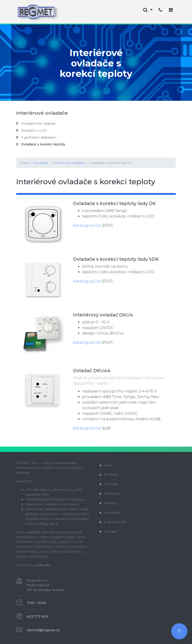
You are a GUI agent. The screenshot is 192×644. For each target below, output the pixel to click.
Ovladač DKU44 (92, 371)
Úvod (24, 163)
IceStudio (42, 565)
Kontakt (108, 531)
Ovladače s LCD (31, 130)
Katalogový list (87, 225)
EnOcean (109, 484)
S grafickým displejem (36, 137)
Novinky (108, 503)
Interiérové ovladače (69, 163)
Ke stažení (110, 512)
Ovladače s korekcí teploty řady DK (114, 203)
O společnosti (113, 522)
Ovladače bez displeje (36, 123)
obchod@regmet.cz (43, 630)
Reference (110, 494)
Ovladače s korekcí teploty (111, 163)
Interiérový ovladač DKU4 (103, 315)
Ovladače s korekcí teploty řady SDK (116, 259)
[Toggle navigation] (171, 10)
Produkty (40, 163)
